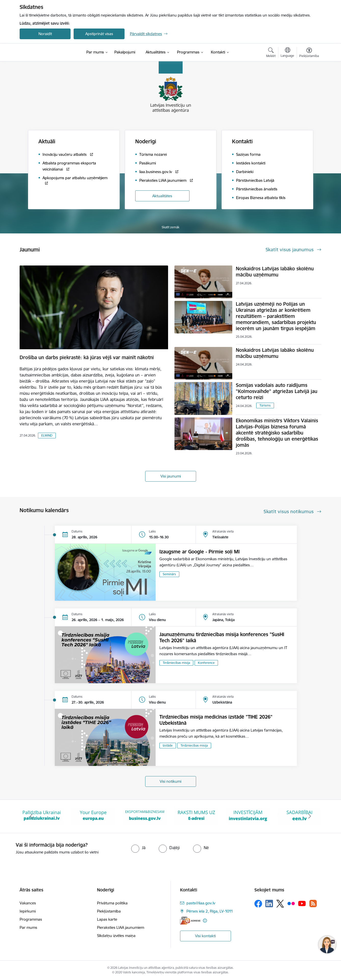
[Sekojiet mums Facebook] (258, 904)
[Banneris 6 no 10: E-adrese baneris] (248, 816)
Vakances (28, 903)
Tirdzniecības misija (176, 663)
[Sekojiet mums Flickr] (291, 903)
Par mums (28, 927)
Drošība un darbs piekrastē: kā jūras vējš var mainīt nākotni (87, 357)
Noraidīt (45, 34)
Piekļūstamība (109, 911)
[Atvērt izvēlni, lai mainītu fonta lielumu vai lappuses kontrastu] (309, 53)
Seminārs (169, 574)
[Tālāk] (310, 816)
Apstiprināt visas (99, 34)
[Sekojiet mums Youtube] (302, 903)
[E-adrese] (190, 921)
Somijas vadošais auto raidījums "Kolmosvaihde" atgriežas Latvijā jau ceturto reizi (277, 391)
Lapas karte (107, 919)
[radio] (138, 848)
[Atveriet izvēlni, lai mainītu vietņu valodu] (287, 53)
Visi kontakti (205, 936)
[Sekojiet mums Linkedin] (269, 904)
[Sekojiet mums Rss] (313, 904)
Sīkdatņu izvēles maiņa (116, 936)
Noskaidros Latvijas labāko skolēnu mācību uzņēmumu (275, 272)
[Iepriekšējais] (31, 816)
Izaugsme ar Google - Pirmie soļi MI (200, 552)
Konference (206, 663)
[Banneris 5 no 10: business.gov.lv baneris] (196, 816)
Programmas (31, 919)
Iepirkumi (28, 911)
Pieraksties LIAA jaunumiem (121, 927)
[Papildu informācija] (205, 921)
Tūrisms (265, 405)
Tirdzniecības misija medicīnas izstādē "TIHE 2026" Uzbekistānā (216, 720)
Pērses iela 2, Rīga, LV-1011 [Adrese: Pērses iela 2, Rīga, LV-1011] (210, 911)
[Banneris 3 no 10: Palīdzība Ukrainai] (93, 816)
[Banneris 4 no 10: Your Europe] (145, 816)
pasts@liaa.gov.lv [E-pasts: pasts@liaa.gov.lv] (201, 903)
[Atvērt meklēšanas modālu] (271, 53)
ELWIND (47, 435)
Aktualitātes (162, 196)
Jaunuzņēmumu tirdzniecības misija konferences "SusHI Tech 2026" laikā (222, 637)
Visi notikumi (170, 781)
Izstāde (168, 745)
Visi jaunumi (171, 476)
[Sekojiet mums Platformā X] (280, 904)
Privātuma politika (112, 903)
